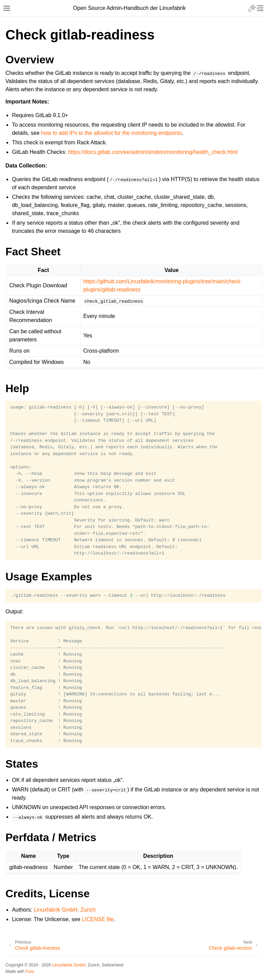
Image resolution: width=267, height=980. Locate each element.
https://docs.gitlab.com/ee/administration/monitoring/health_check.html (153, 152)
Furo (30, 971)
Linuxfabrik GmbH (69, 965)
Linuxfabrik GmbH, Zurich (65, 910)
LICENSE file (98, 919)
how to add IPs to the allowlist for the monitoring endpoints (112, 133)
